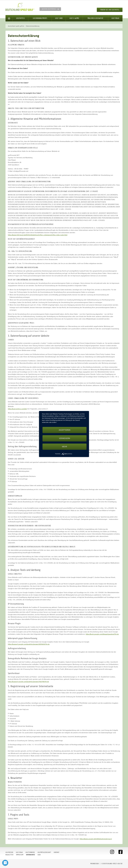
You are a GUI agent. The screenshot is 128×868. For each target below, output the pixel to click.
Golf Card (59, 18)
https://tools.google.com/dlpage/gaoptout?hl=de (102, 634)
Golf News (115, 18)
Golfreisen (9, 852)
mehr (64, 447)
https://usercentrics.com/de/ (17, 409)
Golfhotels (20, 18)
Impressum (20, 855)
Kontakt (57, 852)
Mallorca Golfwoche (95, 18)
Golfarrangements (40, 18)
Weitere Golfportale (49, 9)
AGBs (39, 855)
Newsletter (9, 855)
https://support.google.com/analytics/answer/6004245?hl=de (29, 644)
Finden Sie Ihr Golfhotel (110, 10)
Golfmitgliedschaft (44, 852)
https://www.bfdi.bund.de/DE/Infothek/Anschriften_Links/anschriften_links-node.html (38, 235)
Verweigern (64, 438)
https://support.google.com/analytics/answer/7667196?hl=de (28, 681)
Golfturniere (30, 852)
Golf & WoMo (74, 18)
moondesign (94, 864)
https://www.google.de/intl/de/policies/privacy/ (96, 839)
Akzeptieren (64, 430)
